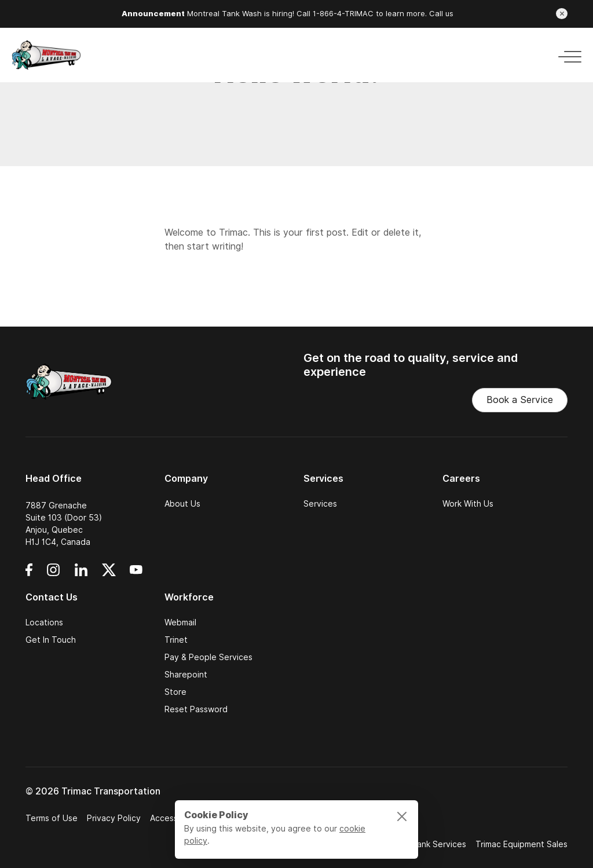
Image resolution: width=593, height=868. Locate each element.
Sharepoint (186, 675)
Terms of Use (52, 818)
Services (320, 504)
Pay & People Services (208, 657)
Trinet (176, 640)
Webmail (180, 622)
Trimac (233, 232)
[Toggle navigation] (566, 55)
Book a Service (520, 400)
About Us (182, 504)
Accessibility (174, 818)
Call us (441, 14)
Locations (44, 622)
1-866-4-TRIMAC (343, 14)
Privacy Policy (114, 818)
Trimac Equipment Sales (521, 844)
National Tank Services (422, 844)
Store (175, 692)
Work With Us (468, 504)
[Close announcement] (562, 14)
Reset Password (196, 709)
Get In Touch (51, 640)
